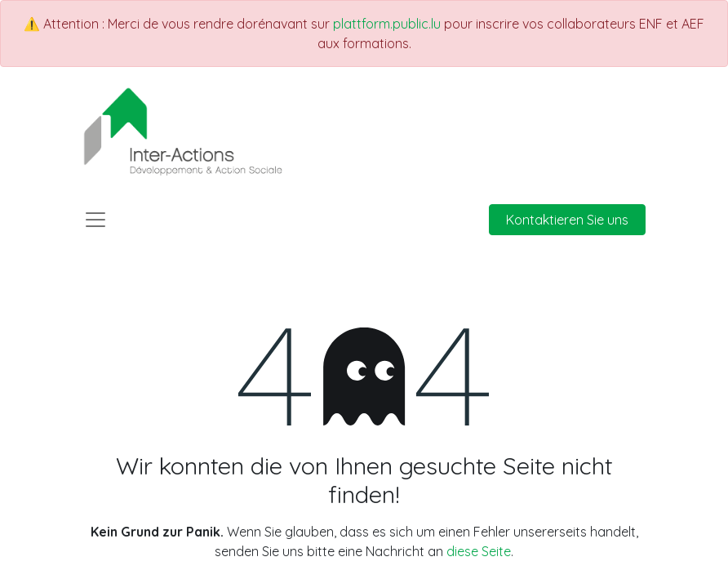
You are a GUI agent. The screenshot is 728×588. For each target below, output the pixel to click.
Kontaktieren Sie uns (567, 220)
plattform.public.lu (387, 24)
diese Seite (479, 551)
